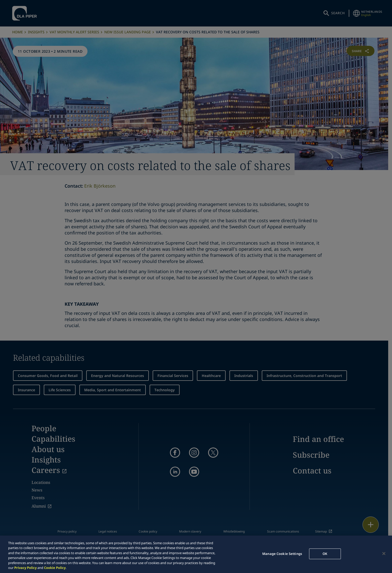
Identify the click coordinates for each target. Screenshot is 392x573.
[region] (196, 554)
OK (325, 554)
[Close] (384, 554)
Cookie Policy (55, 568)
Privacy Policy (25, 568)
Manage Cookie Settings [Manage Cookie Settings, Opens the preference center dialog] (282, 554)
